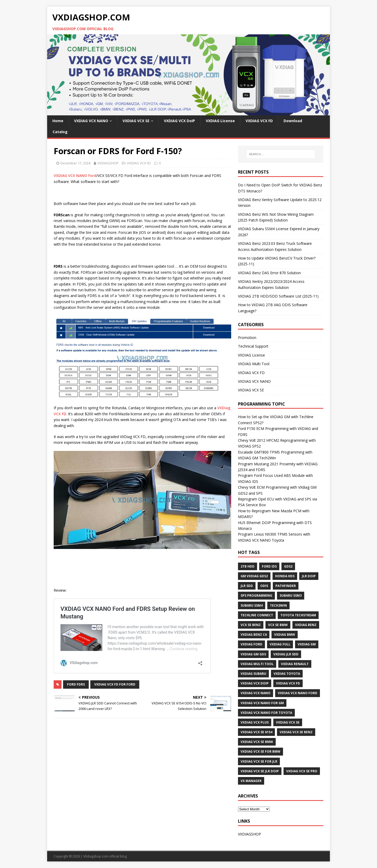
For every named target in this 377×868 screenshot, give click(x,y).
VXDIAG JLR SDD (286, 654)
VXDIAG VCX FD (259, 121)
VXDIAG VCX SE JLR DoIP (260, 771)
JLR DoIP (309, 576)
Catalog (60, 132)
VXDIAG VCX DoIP (179, 121)
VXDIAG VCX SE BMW (257, 742)
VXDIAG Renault (295, 664)
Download (293, 121)
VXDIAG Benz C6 (254, 635)
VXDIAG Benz (306, 625)
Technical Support (253, 346)
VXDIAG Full (280, 644)
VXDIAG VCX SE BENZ (296, 732)
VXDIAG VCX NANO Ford (75, 176)
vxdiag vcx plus (255, 722)
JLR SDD (247, 586)
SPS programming (256, 595)
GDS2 (288, 566)
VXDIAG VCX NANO (91, 121)
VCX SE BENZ (251, 625)
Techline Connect (257, 615)
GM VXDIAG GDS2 (254, 576)
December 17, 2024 (75, 163)
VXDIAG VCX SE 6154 (256, 732)
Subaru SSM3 (291, 595)
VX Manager (251, 781)
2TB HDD (248, 566)
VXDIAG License (220, 121)
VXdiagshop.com (96, 856)
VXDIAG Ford (251, 644)
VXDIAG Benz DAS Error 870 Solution (269, 273)
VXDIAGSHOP (108, 163)
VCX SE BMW (278, 625)
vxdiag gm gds (253, 654)
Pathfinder (286, 586)
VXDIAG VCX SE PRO (302, 771)
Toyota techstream (298, 615)
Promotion (247, 338)
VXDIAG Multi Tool (254, 364)
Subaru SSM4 (252, 605)
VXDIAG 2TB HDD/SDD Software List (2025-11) (278, 296)
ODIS (264, 586)
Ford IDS (269, 566)
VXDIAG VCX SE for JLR (259, 761)
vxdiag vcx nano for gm (262, 703)
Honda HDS (285, 576)
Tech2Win (278, 605)
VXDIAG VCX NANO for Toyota (266, 713)
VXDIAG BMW (285, 635)
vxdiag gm (307, 644)
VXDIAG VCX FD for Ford (115, 684)
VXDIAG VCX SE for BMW (260, 751)
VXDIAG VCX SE (136, 121)
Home (58, 121)
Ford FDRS (76, 684)
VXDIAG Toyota (287, 674)
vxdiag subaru (253, 674)
